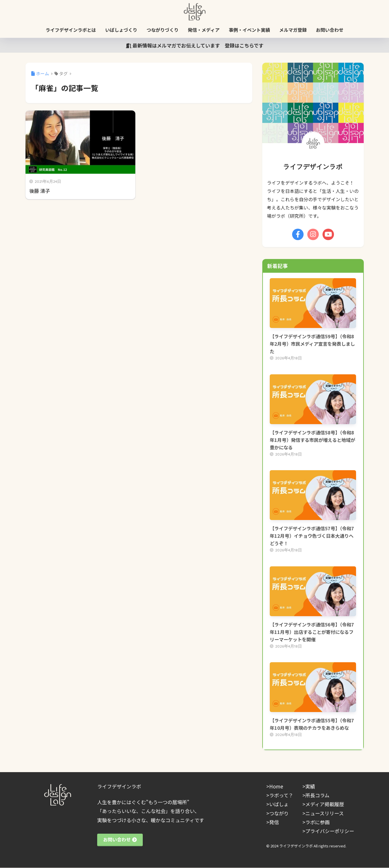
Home (276, 786)
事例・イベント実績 (249, 30)
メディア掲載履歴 (325, 804)
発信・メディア (204, 30)
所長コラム (317, 795)
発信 (274, 822)
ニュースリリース (325, 813)
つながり (279, 813)
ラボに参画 (317, 822)
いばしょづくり (121, 30)
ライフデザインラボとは (71, 30)
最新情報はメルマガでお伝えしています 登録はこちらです (195, 45)
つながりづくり (163, 30)
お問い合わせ (330, 30)
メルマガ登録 (293, 30)
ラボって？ (281, 795)
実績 (310, 786)
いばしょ (279, 804)
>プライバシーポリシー (328, 831)
